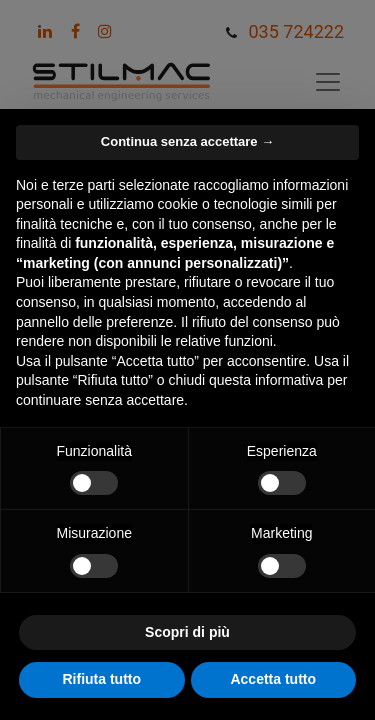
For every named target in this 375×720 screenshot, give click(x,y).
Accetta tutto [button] (273, 679)
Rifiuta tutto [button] (101, 679)
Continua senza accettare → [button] (187, 141)
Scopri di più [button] (187, 632)
